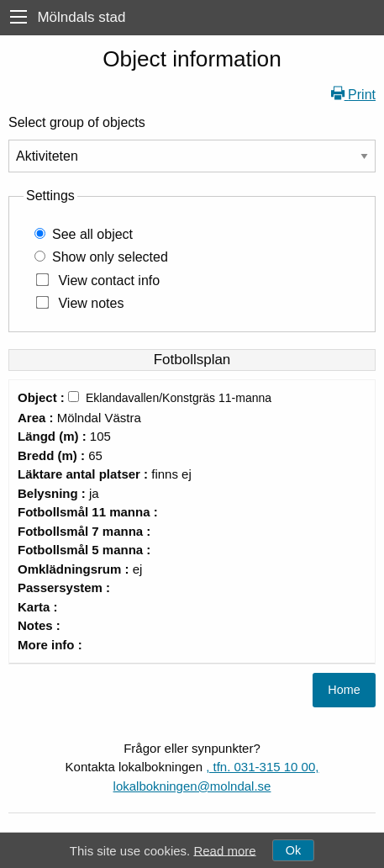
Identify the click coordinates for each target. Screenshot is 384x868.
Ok (293, 850)
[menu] (18, 17)
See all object (92, 234)
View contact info (109, 281)
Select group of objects (77, 122)
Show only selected (110, 257)
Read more (224, 850)
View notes (91, 303)
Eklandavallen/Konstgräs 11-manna (179, 398)
